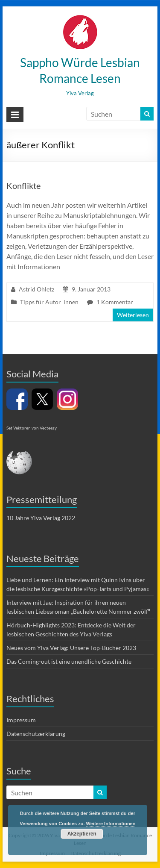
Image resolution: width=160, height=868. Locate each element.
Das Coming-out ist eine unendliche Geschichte (69, 661)
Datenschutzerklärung (36, 734)
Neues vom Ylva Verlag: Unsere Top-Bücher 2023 (71, 648)
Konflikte (23, 185)
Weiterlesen (133, 315)
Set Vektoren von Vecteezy (32, 428)
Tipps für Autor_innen (49, 302)
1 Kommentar (115, 302)
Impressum (21, 720)
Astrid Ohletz (36, 289)
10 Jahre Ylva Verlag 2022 (41, 518)
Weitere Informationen (111, 824)
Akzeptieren (82, 834)
